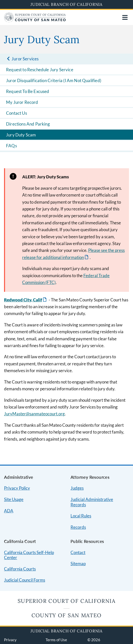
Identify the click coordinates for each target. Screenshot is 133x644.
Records (78, 527)
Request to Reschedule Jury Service (40, 70)
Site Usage (14, 499)
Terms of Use (56, 640)
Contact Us (16, 113)
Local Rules (81, 516)
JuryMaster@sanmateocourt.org (34, 414)
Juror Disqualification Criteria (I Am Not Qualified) (54, 80)
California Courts (20, 569)
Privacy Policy (17, 488)
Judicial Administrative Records (92, 502)
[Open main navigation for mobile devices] (125, 17)
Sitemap (78, 564)
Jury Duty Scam (21, 135)
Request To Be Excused (28, 91)
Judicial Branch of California (66, 4)
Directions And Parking (28, 124)
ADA (9, 511)
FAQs (11, 146)
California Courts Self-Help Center (29, 555)
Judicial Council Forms (25, 580)
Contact (78, 552)
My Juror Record (22, 102)
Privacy (10, 640)
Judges (77, 488)
